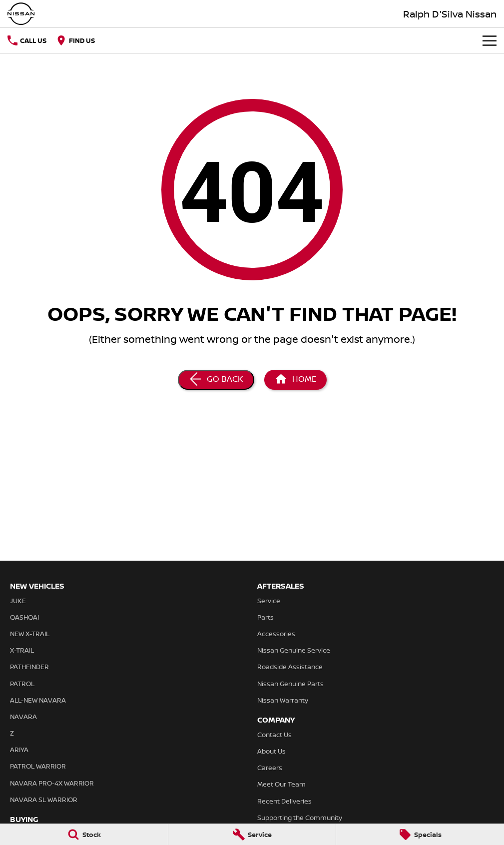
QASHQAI (24, 617)
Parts (265, 617)
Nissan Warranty (283, 700)
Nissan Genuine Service (294, 650)
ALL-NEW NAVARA (38, 700)
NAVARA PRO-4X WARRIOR (52, 783)
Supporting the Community (300, 818)
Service (269, 601)
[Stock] (84, 835)
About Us (271, 751)
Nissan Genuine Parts (290, 684)
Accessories (276, 634)
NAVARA (23, 717)
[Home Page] (21, 14)
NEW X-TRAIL (30, 634)
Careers (270, 768)
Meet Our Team (281, 784)
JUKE (18, 601)
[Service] (252, 835)
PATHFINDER (29, 667)
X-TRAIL (22, 650)
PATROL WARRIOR (38, 766)
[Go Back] (216, 380)
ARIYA (19, 750)
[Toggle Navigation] (490, 40)
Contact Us (274, 735)
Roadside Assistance (290, 667)
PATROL (22, 684)
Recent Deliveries (284, 801)
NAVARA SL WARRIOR (44, 800)
